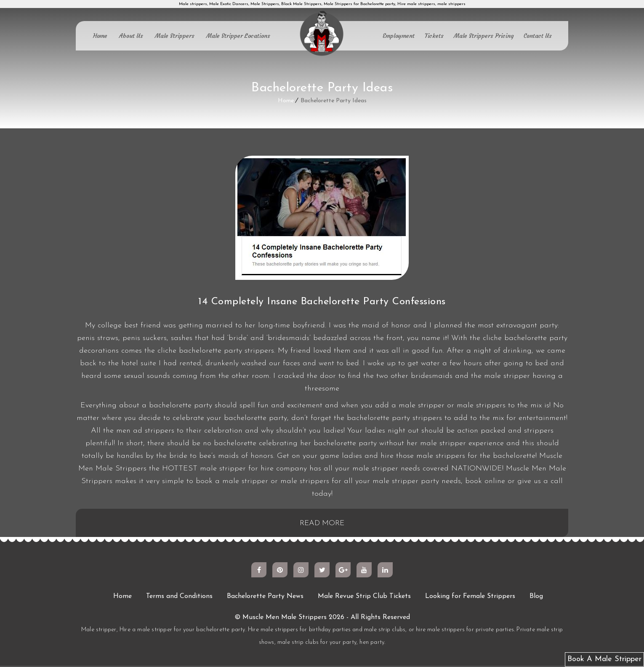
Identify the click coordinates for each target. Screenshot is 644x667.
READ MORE (322, 524)
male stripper (507, 376)
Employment (399, 36)
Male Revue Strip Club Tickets (364, 598)
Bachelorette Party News (265, 598)
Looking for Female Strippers (470, 598)
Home (100, 36)
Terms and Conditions (179, 598)
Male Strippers (175, 36)
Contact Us (538, 36)
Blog (536, 598)
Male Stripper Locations (238, 36)
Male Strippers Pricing (484, 36)
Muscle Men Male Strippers (285, 619)
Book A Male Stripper (604, 659)
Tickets (434, 36)
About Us (131, 36)
